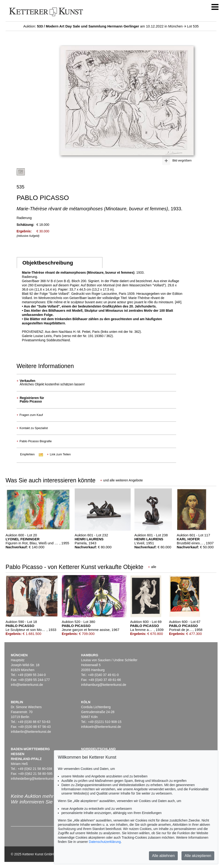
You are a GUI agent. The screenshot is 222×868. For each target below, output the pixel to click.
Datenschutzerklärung (105, 842)
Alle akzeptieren (198, 856)
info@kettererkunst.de (27, 685)
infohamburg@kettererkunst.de (104, 685)
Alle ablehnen (163, 856)
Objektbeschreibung (48, 263)
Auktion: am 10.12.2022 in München (104, 26)
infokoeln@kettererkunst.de (101, 727)
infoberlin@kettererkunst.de (31, 732)
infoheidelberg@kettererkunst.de (35, 779)
